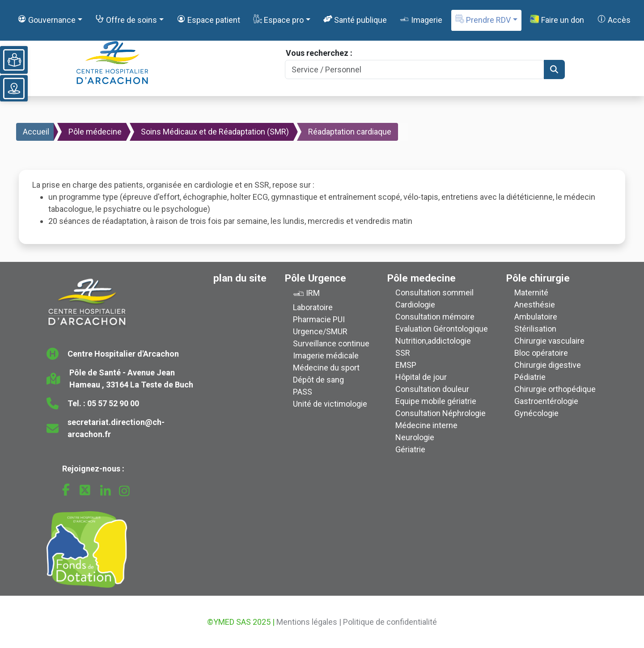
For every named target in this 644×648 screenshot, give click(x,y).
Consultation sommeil (434, 292)
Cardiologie (415, 305)
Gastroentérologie (546, 401)
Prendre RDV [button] (483, 19)
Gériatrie (410, 449)
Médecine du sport (326, 368)
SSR (403, 353)
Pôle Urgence (316, 278)
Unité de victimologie (330, 404)
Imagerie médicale (326, 356)
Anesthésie (535, 305)
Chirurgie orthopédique (555, 389)
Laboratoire (313, 307)
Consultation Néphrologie (441, 413)
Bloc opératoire (541, 353)
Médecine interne (426, 425)
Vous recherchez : (319, 53)
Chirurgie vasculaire (549, 341)
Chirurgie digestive (548, 365)
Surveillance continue (331, 343)
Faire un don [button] (557, 20)
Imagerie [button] (421, 19)
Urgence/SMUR (320, 331)
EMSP (406, 365)
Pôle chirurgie (538, 278)
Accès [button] (614, 19)
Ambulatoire (536, 317)
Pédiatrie (530, 377)
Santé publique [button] (355, 19)
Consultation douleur (432, 389)
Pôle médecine (95, 132)
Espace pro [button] (278, 19)
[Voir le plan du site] (14, 88)
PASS (303, 392)
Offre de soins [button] (126, 19)
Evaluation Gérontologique (442, 329)
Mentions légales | (309, 622)
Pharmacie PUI (319, 319)
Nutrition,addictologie (433, 341)
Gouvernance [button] (47, 19)
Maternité (531, 292)
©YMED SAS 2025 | (241, 622)
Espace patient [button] (208, 19)
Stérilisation (535, 329)
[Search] (414, 69)
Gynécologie (536, 413)
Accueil (36, 132)
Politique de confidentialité (390, 622)
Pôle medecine (422, 278)
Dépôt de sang (318, 380)
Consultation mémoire (435, 317)
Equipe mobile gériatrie (436, 401)
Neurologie (415, 437)
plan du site (240, 278)
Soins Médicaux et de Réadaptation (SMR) (215, 132)
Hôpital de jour (421, 377)
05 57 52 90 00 (113, 403)
